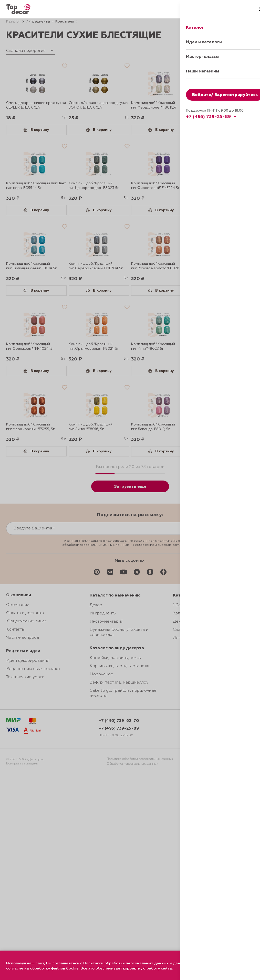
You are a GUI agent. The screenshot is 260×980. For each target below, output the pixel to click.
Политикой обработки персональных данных (126, 963)
